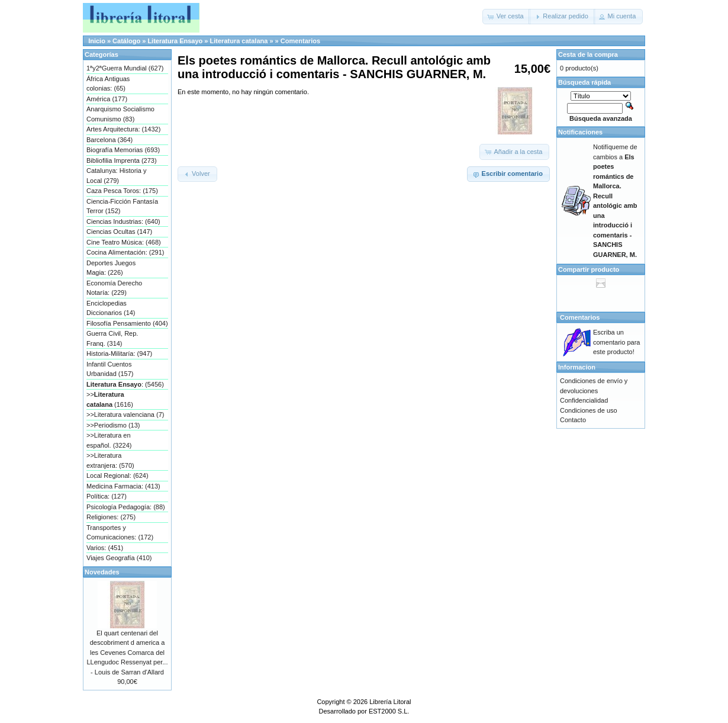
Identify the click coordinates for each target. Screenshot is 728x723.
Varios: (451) (105, 548)
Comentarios (300, 41)
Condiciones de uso (589, 410)
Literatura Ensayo (175, 41)
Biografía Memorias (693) (123, 150)
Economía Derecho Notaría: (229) (114, 288)
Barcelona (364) (109, 140)
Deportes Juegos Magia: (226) (111, 268)
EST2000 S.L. (389, 711)
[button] (507, 17)
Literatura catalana (239, 41)
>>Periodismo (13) (113, 425)
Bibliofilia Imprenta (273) (122, 160)
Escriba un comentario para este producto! (617, 342)
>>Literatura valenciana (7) (125, 414)
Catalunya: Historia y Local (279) (117, 176)
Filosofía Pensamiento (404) (127, 323)
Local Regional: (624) (117, 475)
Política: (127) (107, 496)
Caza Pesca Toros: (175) (122, 191)
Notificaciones (580, 132)
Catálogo (126, 41)
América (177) (107, 99)
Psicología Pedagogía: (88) (126, 507)
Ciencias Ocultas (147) (119, 232)
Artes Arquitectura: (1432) (123, 129)
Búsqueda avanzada (601, 118)
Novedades (102, 572)
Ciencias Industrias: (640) (123, 221)
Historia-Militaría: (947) (119, 354)
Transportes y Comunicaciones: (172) (120, 533)
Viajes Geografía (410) (119, 558)
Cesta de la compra (588, 54)
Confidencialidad (584, 400)
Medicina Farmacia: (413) (123, 486)
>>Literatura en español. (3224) (109, 440)
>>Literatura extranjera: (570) (110, 460)
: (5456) (125, 384)
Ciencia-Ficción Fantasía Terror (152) (122, 206)
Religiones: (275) (111, 517)
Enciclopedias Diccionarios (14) (111, 308)
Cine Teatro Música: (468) (124, 242)
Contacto (573, 420)
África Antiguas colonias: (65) (108, 84)
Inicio (97, 41)
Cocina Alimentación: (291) (125, 252)
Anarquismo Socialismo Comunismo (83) (120, 114)
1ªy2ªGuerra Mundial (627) (125, 68)
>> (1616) (110, 399)
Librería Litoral (390, 702)
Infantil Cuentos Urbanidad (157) (110, 369)
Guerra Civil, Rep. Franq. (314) (112, 338)
